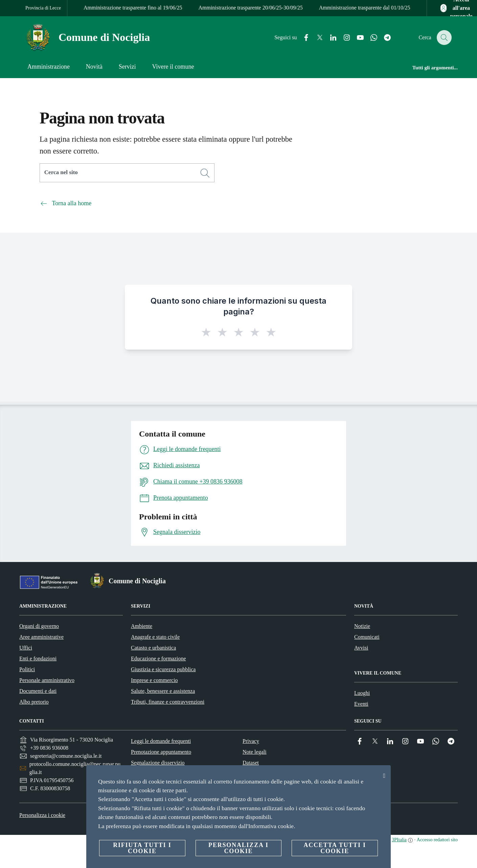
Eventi (361, 704)
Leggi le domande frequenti (161, 741)
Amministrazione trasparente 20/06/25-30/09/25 (250, 8)
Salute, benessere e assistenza (163, 691)
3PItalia (399, 840)
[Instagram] (343, 38)
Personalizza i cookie (42, 815)
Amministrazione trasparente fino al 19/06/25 (133, 8)
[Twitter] (316, 38)
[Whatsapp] (370, 38)
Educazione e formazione (158, 659)
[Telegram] (384, 38)
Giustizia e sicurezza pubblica (163, 669)
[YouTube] (357, 38)
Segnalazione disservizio (158, 763)
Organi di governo (39, 626)
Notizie (362, 626)
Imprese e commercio (154, 680)
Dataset (251, 763)
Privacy (251, 741)
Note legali (255, 752)
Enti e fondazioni (38, 659)
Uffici (26, 648)
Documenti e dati (38, 691)
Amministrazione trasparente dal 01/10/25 (365, 8)
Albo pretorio (34, 702)
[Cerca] (444, 38)
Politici (27, 669)
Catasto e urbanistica (153, 648)
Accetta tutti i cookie (335, 848)
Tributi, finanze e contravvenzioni (168, 702)
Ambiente (142, 626)
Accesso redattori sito (437, 840)
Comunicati (367, 637)
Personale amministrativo (47, 680)
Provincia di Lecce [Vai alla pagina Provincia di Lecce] (43, 8)
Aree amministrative (41, 637)
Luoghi (362, 693)
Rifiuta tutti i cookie (142, 848)
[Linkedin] (330, 38)
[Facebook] (302, 38)
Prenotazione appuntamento (161, 752)
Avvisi (361, 648)
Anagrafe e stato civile (155, 637)
